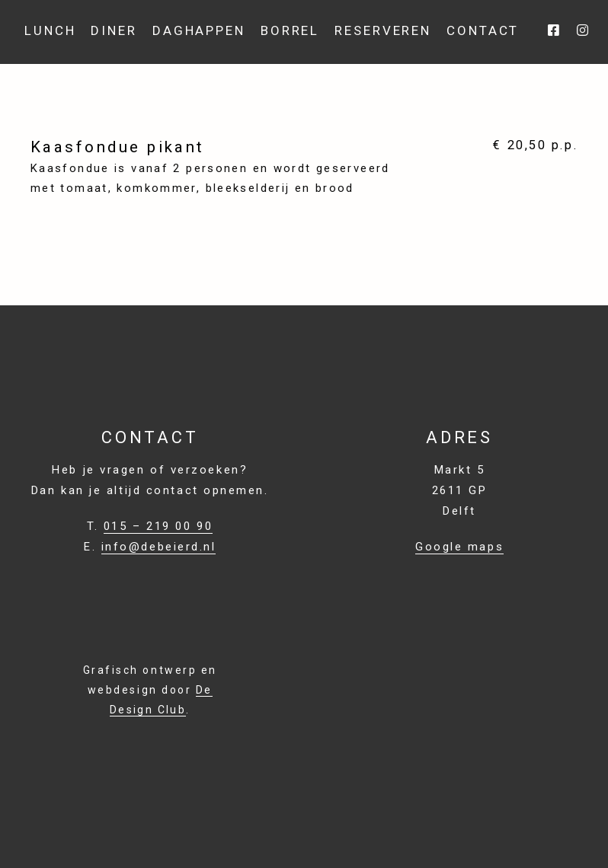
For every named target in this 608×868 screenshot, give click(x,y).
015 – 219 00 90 (158, 526)
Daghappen (199, 30)
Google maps (459, 547)
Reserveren (383, 30)
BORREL (290, 30)
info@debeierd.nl (159, 547)
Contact (483, 30)
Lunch (50, 30)
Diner (114, 30)
